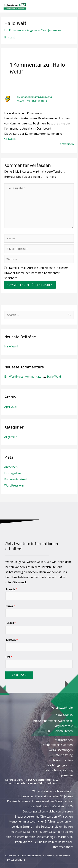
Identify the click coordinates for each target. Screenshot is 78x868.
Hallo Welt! (11, 346)
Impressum (65, 775)
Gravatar (10, 139)
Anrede (11, 589)
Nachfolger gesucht (60, 765)
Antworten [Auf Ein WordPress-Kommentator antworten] (67, 144)
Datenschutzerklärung (58, 770)
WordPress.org (14, 485)
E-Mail (11, 623)
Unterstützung (63, 755)
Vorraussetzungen (61, 750)
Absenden (19, 675)
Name (10, 606)
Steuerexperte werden (58, 745)
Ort (9, 657)
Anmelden (11, 467)
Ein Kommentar (14, 30)
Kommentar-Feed (16, 479)
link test (10, 37)
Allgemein (33, 30)
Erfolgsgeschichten (60, 760)
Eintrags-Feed (13, 473)
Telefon (12, 640)
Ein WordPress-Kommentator (34, 97)
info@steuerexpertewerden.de (53, 721)
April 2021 (11, 407)
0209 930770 (64, 715)
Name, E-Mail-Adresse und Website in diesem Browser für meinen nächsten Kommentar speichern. (36, 273)
